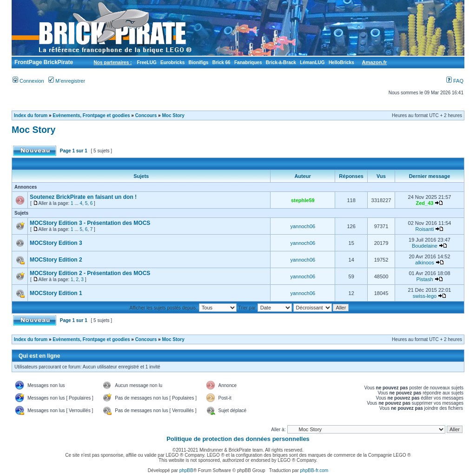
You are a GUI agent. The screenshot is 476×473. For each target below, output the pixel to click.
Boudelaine (425, 246)
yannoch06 (303, 226)
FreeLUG (146, 62)
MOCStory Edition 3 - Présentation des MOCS (90, 223)
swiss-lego (425, 296)
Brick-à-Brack (281, 62)
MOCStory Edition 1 (56, 293)
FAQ (455, 81)
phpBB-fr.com (314, 470)
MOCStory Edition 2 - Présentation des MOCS (90, 273)
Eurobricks (172, 62)
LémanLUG (312, 62)
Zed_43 (425, 203)
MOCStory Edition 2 (56, 260)
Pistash (424, 279)
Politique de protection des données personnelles (238, 439)
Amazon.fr (375, 62)
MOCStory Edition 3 (56, 243)
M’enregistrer (67, 81)
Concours (146, 115)
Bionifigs (199, 62)
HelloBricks (341, 62)
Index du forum (31, 115)
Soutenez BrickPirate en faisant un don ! (83, 197)
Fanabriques (248, 62)
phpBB (186, 470)
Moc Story (173, 115)
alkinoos (424, 263)
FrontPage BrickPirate (43, 62)
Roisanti (425, 229)
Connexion (28, 81)
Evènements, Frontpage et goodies (91, 115)
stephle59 (303, 200)
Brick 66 (221, 62)
